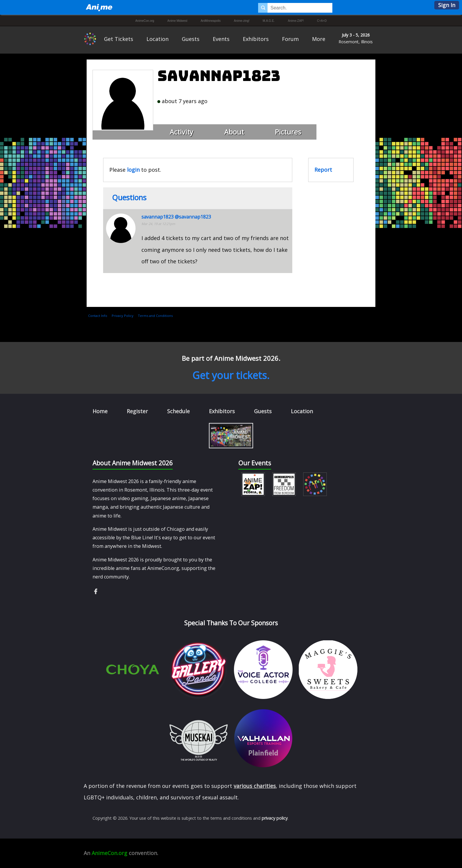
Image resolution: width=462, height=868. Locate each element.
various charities (255, 786)
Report (323, 170)
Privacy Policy (123, 316)
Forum (290, 39)
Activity (181, 132)
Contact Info (98, 316)
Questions (129, 197)
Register (137, 411)
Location (157, 39)
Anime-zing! (242, 21)
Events (221, 39)
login (133, 170)
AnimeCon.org (145, 21)
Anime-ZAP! (296, 21)
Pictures (288, 132)
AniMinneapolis (211, 21)
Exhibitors (256, 39)
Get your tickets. (231, 375)
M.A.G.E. (269, 21)
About (234, 132)
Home (100, 411)
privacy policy (275, 818)
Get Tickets (119, 39)
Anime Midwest (177, 21)
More (319, 39)
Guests (191, 39)
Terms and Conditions (155, 316)
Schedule (178, 411)
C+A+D (322, 21)
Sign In (447, 5)
